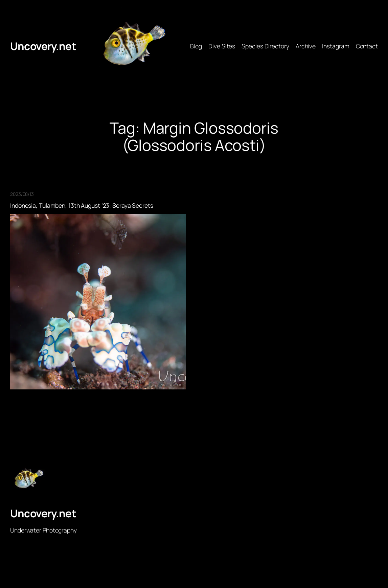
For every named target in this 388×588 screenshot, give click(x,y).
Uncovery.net (43, 46)
